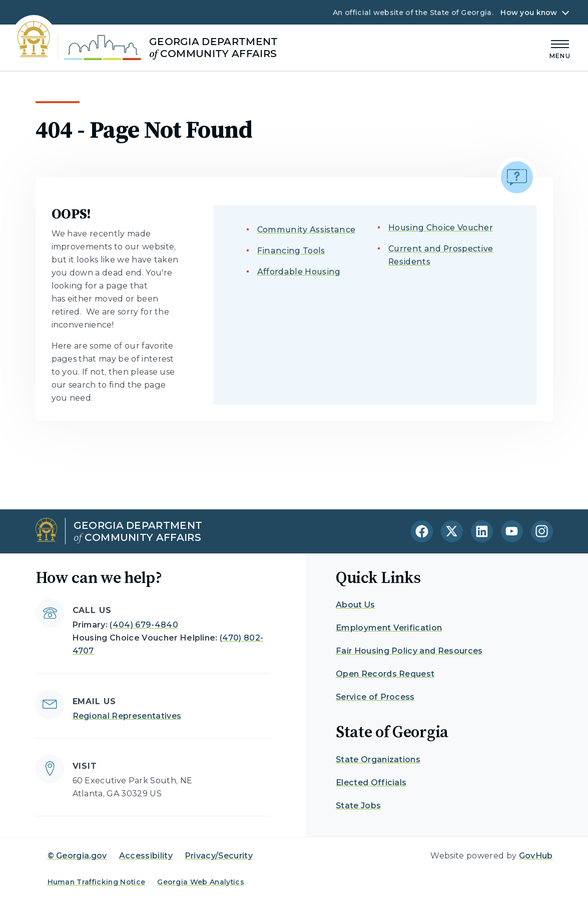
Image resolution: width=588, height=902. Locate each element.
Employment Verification (389, 628)
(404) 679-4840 (144, 625)
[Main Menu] (560, 48)
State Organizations (378, 760)
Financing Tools (291, 251)
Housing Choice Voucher (441, 228)
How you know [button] (529, 13)
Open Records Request (385, 674)
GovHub (536, 856)
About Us (356, 605)
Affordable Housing (299, 272)
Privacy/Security (219, 856)
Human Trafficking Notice (97, 882)
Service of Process (375, 697)
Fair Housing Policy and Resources (409, 651)
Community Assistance (306, 230)
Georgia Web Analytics (201, 882)
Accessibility (146, 856)
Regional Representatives (127, 716)
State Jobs (358, 806)
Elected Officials (371, 783)
